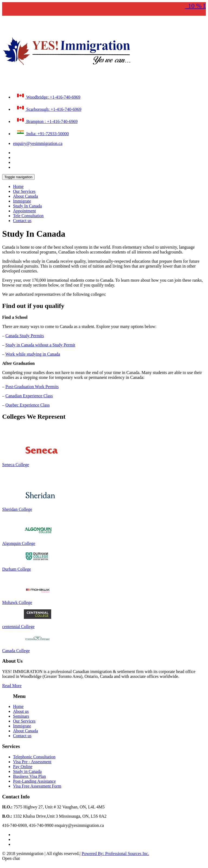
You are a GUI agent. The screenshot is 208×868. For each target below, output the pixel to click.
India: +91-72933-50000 (42, 132)
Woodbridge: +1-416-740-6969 (48, 96)
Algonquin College (19, 543)
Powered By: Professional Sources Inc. (115, 854)
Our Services (24, 191)
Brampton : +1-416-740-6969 (47, 120)
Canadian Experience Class (29, 396)
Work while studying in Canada (33, 354)
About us (21, 711)
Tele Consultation (28, 216)
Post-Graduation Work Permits (32, 387)
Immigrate (22, 201)
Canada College (16, 651)
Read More (12, 686)
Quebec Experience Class (27, 405)
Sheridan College (17, 509)
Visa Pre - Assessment (32, 762)
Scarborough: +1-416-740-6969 (48, 108)
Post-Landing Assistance (34, 781)
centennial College (18, 627)
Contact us (22, 221)
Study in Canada (27, 771)
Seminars (21, 716)
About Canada (25, 196)
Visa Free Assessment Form (37, 786)
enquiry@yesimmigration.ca (38, 143)
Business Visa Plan (29, 776)
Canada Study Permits (25, 336)
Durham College (17, 569)
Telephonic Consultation (34, 757)
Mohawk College (17, 602)
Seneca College (16, 465)
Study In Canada (27, 206)
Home (18, 186)
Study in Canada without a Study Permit (40, 345)
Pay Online (23, 767)
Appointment (24, 211)
